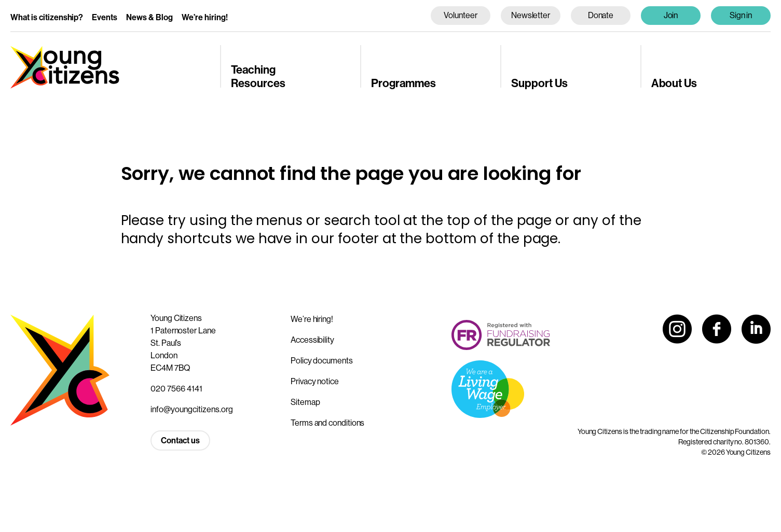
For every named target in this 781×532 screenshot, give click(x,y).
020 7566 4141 (176, 388)
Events (105, 17)
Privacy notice (315, 381)
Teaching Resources (258, 76)
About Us (674, 83)
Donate (601, 15)
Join (671, 15)
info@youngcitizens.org (192, 409)
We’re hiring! (205, 17)
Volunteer (460, 15)
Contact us (180, 440)
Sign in (741, 15)
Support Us (539, 83)
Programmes (403, 83)
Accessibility (312, 340)
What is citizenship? (47, 17)
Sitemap (305, 402)
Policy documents (322, 360)
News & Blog (149, 17)
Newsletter (531, 15)
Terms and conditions (327, 423)
